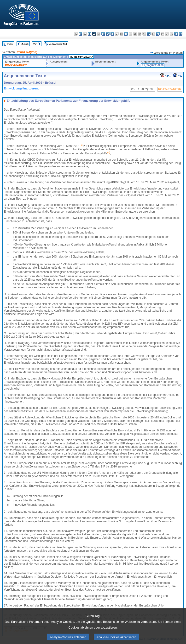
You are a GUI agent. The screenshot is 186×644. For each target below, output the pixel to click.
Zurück (25, 44)
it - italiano (126, 34)
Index (10, 44)
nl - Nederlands (149, 34)
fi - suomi (176, 34)
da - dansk (90, 34)
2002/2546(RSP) (27, 52)
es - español (80, 34)
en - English (108, 34)
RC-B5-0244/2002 (16, 65)
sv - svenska (181, 34)
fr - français (112, 34)
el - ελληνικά (103, 34)
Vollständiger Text (58, 44)
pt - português (158, 34)
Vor (35, 44)
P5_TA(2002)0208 (153, 65)
